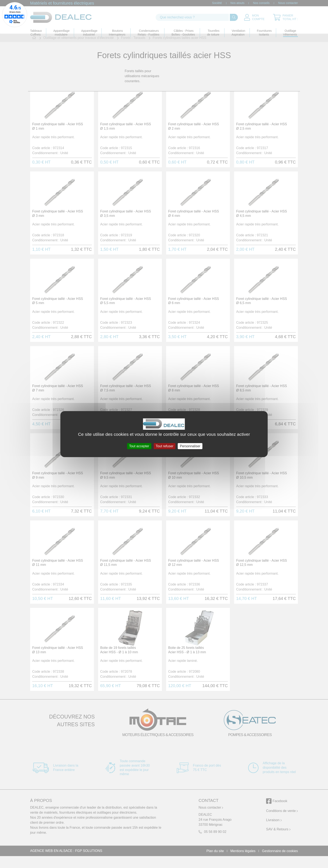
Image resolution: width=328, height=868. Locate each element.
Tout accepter (139, 446)
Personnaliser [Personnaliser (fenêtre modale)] (190, 446)
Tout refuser (164, 446)
